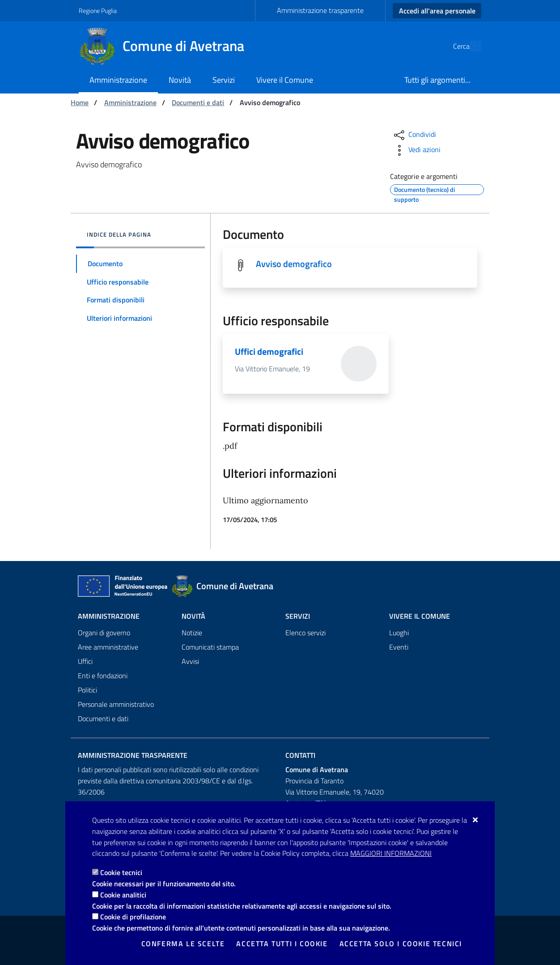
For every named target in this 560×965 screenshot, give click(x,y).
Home (80, 102)
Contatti (300, 755)
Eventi (399, 647)
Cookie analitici (123, 895)
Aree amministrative (108, 647)
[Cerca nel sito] (471, 46)
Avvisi (190, 661)
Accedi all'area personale (437, 11)
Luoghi (399, 633)
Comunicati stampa (210, 647)
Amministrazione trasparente (320, 10)
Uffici (85, 661)
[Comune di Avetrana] (167, 46)
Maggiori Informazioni (391, 853)
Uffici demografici (269, 351)
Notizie (192, 633)
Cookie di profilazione (133, 917)
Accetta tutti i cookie (282, 944)
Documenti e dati (198, 102)
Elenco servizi (305, 633)
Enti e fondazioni (103, 676)
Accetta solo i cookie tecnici (401, 944)
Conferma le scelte (183, 944)
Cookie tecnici (121, 872)
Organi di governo (104, 633)
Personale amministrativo (116, 704)
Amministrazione (130, 102)
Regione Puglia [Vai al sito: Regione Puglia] (98, 11)
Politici (87, 690)
